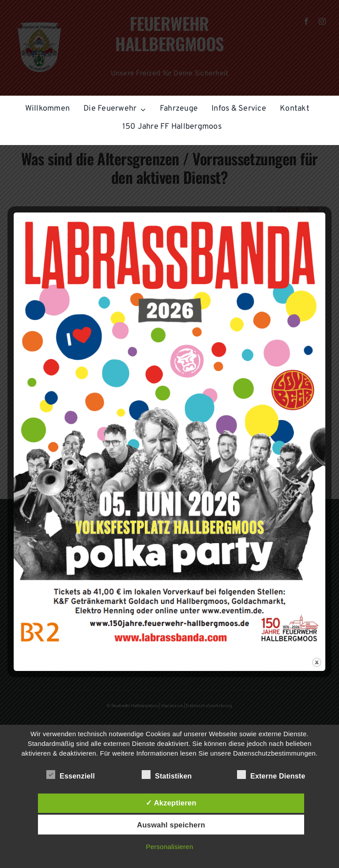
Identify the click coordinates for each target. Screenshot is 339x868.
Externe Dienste (271, 775)
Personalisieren (170, 847)
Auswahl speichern (171, 825)
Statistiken (167, 775)
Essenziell (71, 775)
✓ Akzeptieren (171, 803)
